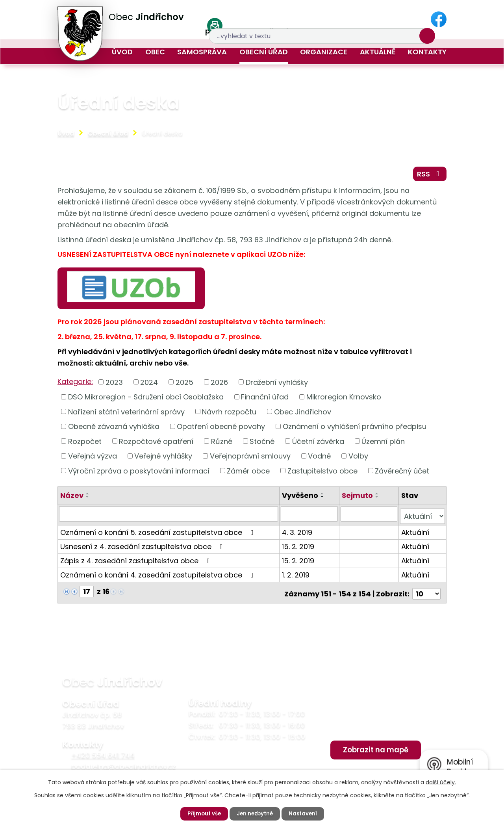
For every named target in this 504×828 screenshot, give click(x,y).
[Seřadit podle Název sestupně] (88, 500)
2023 (114, 385)
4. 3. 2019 (298, 533)
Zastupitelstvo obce (322, 474)
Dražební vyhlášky (277, 385)
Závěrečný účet (402, 474)
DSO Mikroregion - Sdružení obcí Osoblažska (146, 400)
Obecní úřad (264, 52)
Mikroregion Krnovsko (344, 400)
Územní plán (383, 445)
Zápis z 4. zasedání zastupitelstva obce (137, 562)
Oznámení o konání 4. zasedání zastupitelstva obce (158, 576)
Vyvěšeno (301, 499)
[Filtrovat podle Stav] (422, 517)
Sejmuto (358, 499)
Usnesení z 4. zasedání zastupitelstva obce (143, 547)
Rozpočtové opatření (156, 445)
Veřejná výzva (93, 459)
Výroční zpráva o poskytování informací (139, 474)
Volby (358, 459)
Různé (222, 445)
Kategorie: (75, 385)
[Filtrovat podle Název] (169, 517)
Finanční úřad (265, 400)
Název (72, 499)
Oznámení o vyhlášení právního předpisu (355, 430)
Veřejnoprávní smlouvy (250, 459)
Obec (155, 52)
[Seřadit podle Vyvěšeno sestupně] (324, 500)
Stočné (262, 445)
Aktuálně (378, 52)
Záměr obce (248, 474)
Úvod (122, 52)
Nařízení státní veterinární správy (126, 415)
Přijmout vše (202, 813)
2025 (184, 385)
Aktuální (415, 533)
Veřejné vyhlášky (163, 459)
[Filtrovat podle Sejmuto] (369, 517)
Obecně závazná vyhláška (114, 430)
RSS (429, 176)
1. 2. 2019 (297, 576)
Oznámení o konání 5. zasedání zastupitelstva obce (158, 533)
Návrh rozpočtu (229, 415)
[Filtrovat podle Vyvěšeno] (310, 517)
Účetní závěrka (318, 445)
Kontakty (427, 52)
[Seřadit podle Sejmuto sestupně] (378, 500)
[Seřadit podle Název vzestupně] (88, 497)
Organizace (324, 52)
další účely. (441, 782)
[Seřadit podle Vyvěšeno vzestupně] (324, 497)
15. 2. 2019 (299, 547)
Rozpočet (85, 445)
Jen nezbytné (255, 813)
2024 (149, 385)
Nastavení (305, 813)
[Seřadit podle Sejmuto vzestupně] (378, 497)
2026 (219, 385)
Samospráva (202, 52)
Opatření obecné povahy (221, 430)
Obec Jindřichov (303, 415)
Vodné (319, 459)
